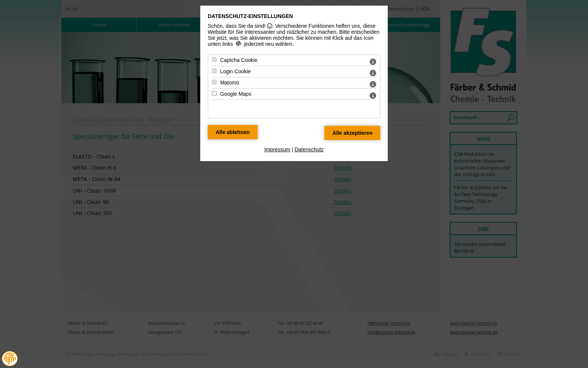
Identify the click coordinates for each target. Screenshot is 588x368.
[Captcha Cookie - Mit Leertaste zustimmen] (214, 60)
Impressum (277, 149)
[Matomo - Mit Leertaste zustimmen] (214, 82)
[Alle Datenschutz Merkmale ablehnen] (233, 132)
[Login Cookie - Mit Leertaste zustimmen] (214, 71)
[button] (10, 359)
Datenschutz (309, 149)
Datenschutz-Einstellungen (250, 16)
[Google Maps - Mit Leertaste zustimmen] (214, 93)
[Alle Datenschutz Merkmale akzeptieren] (352, 133)
